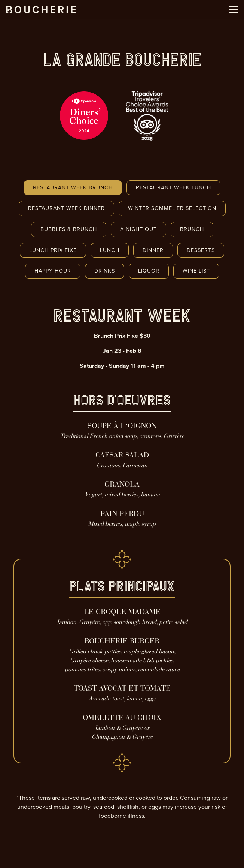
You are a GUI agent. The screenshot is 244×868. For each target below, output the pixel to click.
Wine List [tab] (196, 271)
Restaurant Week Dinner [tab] (66, 208)
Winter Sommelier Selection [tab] (172, 208)
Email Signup (122, 859)
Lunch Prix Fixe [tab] (53, 250)
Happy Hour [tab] (53, 271)
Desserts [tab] (201, 250)
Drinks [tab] (105, 271)
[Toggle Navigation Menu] (233, 9)
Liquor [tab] (149, 271)
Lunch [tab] (110, 250)
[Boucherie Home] (41, 9)
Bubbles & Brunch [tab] (69, 229)
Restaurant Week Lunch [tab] (173, 187)
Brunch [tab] (192, 229)
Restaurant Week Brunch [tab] (73, 187)
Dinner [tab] (153, 250)
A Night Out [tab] (138, 229)
